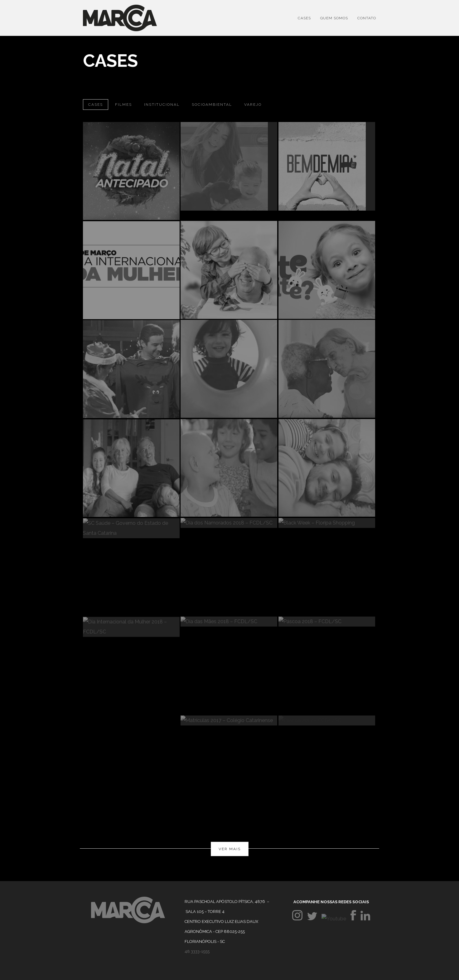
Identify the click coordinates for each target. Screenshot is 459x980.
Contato (367, 18)
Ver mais (230, 849)
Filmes (123, 105)
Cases (304, 18)
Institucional (162, 105)
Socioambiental (212, 105)
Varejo (253, 105)
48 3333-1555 (197, 951)
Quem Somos (334, 18)
